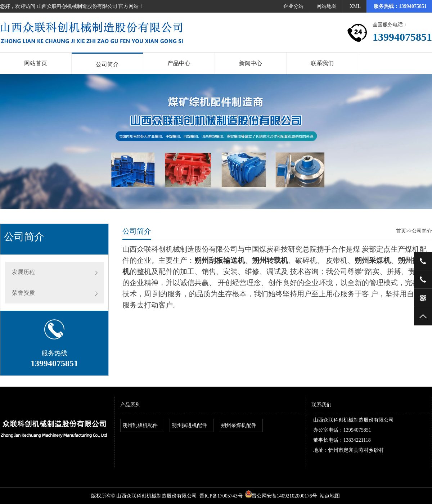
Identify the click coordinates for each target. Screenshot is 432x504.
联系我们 (322, 63)
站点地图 (330, 496)
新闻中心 (251, 63)
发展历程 (23, 272)
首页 (401, 231)
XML (355, 6)
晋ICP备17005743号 (221, 496)
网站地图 (327, 6)
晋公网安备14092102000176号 (281, 496)
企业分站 (293, 6)
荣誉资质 (23, 293)
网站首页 (36, 63)
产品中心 (179, 63)
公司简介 (107, 64)
